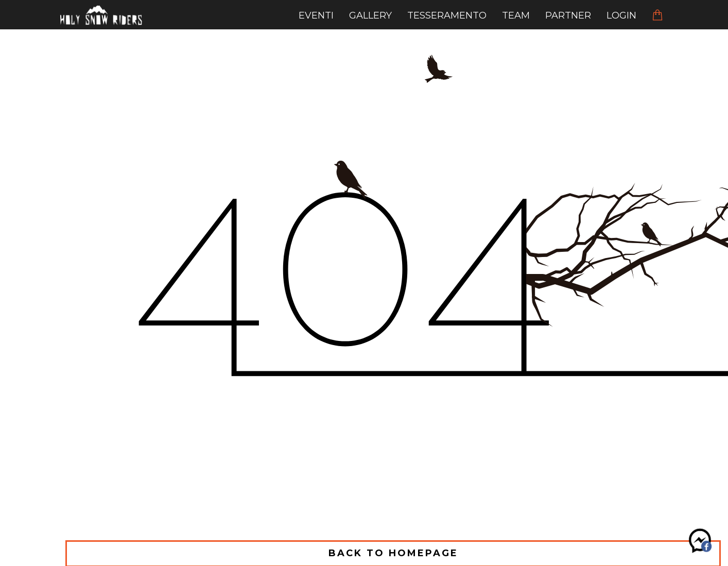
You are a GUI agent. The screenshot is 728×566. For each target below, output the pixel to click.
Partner (568, 15)
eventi (316, 15)
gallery (370, 15)
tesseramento (447, 15)
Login (621, 15)
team (516, 15)
